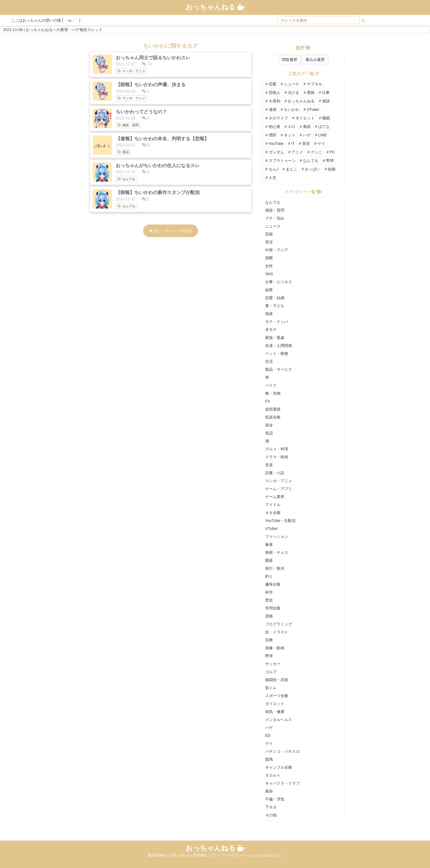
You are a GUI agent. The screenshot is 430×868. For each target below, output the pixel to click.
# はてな (322, 127)
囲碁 (269, 560)
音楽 (269, 465)
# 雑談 (324, 101)
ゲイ (269, 743)
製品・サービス (279, 369)
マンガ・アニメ (279, 481)
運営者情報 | (158, 855)
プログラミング (279, 624)
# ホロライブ (277, 118)
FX (268, 401)
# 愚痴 (309, 92)
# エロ (290, 127)
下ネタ (271, 807)
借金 (269, 425)
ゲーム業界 (275, 497)
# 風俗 (305, 127)
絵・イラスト (277, 632)
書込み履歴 (315, 60)
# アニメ (296, 152)
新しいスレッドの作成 (171, 231)
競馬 (269, 759)
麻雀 (269, 544)
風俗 (269, 791)
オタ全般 (273, 513)
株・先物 (273, 393)
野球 (269, 656)
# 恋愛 (271, 84)
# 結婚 (330, 169)
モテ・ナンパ (277, 322)
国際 (269, 258)
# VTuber (311, 109)
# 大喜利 (273, 101)
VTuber (271, 529)
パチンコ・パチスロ (282, 751)
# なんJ (272, 169)
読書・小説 (275, 473)
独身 (269, 314)
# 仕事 (324, 92)
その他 (271, 815)
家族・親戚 (275, 338)
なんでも (273, 202)
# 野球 (328, 161)
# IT (291, 144)
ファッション (277, 536)
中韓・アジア (277, 250)
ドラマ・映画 (277, 457)
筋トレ (271, 688)
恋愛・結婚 (275, 298)
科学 (269, 592)
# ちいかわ (290, 109)
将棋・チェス (277, 552)
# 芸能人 (273, 92)
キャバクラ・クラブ (282, 783)
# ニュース (290, 84)
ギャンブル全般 (279, 767)
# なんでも (309, 161)
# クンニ (315, 152)
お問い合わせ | (181, 855)
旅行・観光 (275, 568)
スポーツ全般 (277, 696)
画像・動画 (275, 648)
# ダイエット (304, 118)
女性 (269, 266)
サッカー (273, 664)
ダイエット (275, 704)
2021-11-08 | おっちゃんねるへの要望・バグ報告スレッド (53, 30)
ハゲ (269, 727)
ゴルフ (271, 672)
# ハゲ (305, 135)
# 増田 (271, 135)
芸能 (269, 234)
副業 (269, 290)
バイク (271, 385)
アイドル (273, 505)
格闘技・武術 (277, 680)
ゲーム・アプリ (279, 489)
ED (268, 735)
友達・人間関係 (279, 345)
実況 (269, 242)
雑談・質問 (275, 210)
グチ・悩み (275, 218)
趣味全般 (273, 584)
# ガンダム (275, 152)
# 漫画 (271, 109)
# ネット (288, 135)
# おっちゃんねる (300, 101)
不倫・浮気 (275, 799)
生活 (269, 361)
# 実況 (304, 144)
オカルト (273, 775)
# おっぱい (311, 169)
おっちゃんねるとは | (265, 855)
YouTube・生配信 (280, 521)
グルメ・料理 (277, 449)
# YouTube (275, 144)
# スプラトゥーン (281, 161)
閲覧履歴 (290, 60)
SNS (269, 274)
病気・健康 (275, 712)
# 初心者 (273, 127)
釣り (269, 576)
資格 (269, 616)
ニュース (273, 226)
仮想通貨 (273, 409)
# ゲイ (320, 144)
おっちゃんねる (215, 7)
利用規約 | (201, 855)
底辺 (269, 433)
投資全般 (273, 417)
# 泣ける (292, 92)
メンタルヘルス (279, 720)
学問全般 (273, 608)
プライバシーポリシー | (229, 855)
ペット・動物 (277, 353)
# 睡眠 (324, 118)
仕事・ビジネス (279, 282)
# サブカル (313, 84)
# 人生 (271, 178)
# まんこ (290, 169)
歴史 (269, 600)
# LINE (321, 135)
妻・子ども (275, 306)
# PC (331, 152)
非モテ (271, 330)
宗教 (269, 640)
